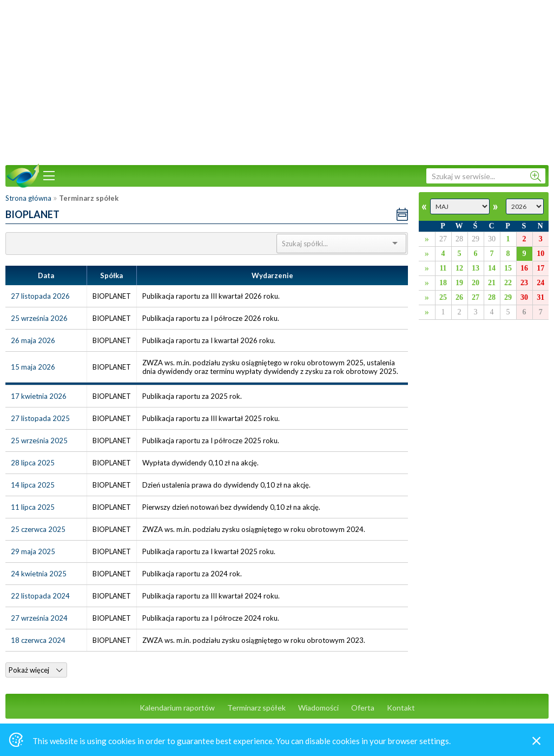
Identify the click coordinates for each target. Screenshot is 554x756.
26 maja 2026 (33, 340)
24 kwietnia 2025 (39, 574)
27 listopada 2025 (40, 418)
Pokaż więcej (35, 670)
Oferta (363, 708)
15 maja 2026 (33, 367)
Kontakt (401, 708)
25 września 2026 (39, 318)
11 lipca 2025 (33, 507)
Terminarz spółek (256, 708)
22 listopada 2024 (40, 596)
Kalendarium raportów (177, 708)
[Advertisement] (277, 81)
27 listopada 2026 (40, 296)
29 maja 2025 (33, 551)
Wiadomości (318, 708)
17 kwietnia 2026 (39, 396)
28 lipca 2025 (33, 463)
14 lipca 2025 (33, 485)
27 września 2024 (39, 618)
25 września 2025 (39, 441)
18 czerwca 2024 (38, 640)
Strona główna (28, 198)
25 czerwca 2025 (38, 529)
